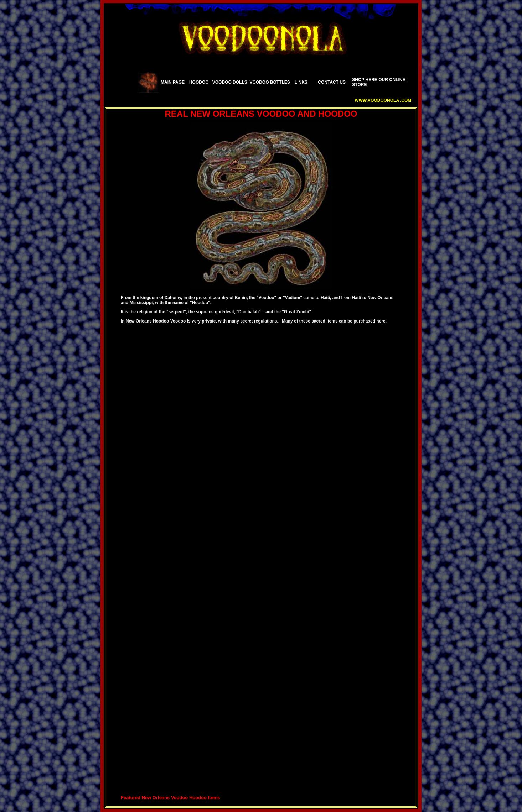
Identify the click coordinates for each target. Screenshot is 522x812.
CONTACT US (332, 82)
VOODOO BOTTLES (270, 82)
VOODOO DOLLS (230, 82)
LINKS (301, 82)
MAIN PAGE (173, 82)
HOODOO (199, 82)
